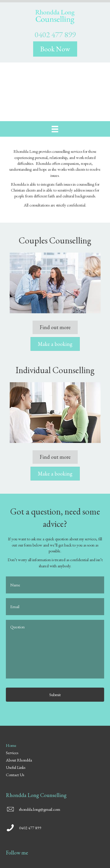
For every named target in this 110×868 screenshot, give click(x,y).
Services (12, 753)
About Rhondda (19, 760)
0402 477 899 (55, 34)
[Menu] (55, 129)
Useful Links (16, 768)
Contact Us (15, 775)
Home (11, 746)
